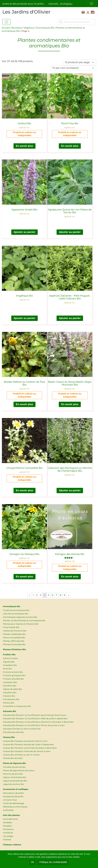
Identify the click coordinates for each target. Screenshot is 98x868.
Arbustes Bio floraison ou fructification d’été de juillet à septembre (35, 718)
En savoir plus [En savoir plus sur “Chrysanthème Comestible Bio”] (25, 490)
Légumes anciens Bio (13, 784)
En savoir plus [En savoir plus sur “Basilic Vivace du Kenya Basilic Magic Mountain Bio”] (70, 404)
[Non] (94, 859)
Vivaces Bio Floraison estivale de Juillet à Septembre (28, 744)
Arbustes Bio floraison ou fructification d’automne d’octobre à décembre (38, 722)
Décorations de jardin (13, 793)
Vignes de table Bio (12, 689)
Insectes (7, 839)
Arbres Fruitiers (10, 658)
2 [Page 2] (37, 595)
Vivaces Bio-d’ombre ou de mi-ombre (21, 755)
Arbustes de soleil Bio (13, 732)
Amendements (10, 819)
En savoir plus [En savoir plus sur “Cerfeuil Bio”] (25, 146)
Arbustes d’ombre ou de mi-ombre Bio (22, 729)
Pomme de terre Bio (13, 774)
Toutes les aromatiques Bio (16, 610)
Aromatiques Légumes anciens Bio (20, 617)
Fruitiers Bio (9, 654)
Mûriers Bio (9, 703)
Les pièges (8, 836)
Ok (33, 862)
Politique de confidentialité (53, 862)
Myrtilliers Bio (10, 686)
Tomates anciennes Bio (14, 767)
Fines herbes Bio (11, 627)
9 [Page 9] (65, 595)
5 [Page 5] (49, 595)
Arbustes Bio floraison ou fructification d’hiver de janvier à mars (34, 725)
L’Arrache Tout (10, 800)
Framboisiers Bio (11, 699)
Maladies (7, 826)
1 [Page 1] (33, 595)
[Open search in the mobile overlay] (77, 22)
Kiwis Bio (7, 669)
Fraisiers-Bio (9, 696)
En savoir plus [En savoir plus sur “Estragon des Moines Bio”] (70, 577)
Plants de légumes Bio (14, 763)
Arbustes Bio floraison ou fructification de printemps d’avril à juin (35, 715)
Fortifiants (8, 833)
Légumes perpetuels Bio (15, 781)
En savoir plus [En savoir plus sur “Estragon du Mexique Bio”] (25, 577)
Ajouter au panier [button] (25, 232)
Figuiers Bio (9, 662)
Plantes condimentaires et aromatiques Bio (24, 620)
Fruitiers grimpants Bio (14, 675)
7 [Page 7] (56, 595)
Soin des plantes (11, 815)
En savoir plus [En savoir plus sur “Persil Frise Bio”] (70, 146)
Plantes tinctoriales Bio (14, 644)
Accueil (6, 28)
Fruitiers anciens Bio (13, 672)
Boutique (17, 28)
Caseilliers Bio (10, 692)
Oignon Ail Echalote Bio (15, 777)
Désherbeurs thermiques (15, 807)
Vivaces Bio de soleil (13, 758)
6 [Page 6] (53, 595)
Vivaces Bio (9, 737)
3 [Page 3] (41, 595)
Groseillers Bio (10, 665)
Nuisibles (7, 822)
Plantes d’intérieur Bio (14, 649)
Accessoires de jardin (13, 796)
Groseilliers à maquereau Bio (17, 706)
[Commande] (73, 68)
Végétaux (29, 28)
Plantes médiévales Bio (14, 634)
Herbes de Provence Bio (15, 631)
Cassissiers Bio (10, 682)
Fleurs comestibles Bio (14, 638)
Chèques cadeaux (12, 845)
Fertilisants (8, 829)
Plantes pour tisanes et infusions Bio (21, 624)
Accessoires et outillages (16, 789)
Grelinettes (8, 810)
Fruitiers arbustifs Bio (13, 679)
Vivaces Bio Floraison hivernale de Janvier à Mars (27, 751)
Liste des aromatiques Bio (16, 614)
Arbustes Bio (10, 711)
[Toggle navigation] (91, 4)
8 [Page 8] (60, 595)
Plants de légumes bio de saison (19, 770)
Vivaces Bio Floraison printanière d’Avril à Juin (25, 741)
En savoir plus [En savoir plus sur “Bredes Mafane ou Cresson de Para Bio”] (25, 404)
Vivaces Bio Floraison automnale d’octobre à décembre (30, 748)
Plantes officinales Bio (14, 641)
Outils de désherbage (14, 803)
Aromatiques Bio (45, 28)
